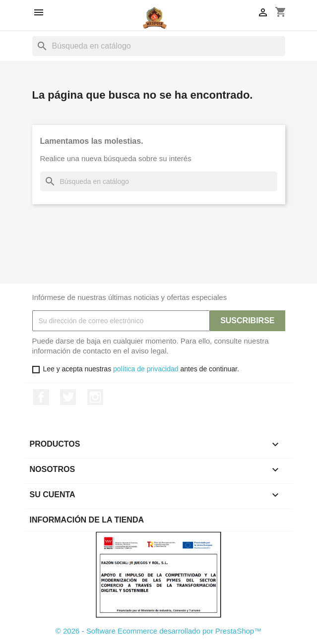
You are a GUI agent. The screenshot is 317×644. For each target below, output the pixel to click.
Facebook (41, 397)
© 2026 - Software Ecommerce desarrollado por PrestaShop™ (158, 631)
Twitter (68, 397)
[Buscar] (159, 46)
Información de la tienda (87, 520)
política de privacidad (146, 369)
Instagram (95, 397)
